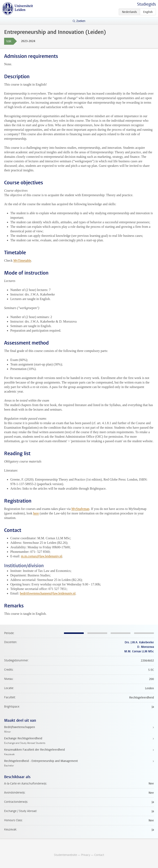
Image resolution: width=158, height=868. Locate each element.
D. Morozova (146, 647)
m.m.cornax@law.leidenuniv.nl (42, 556)
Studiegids (146, 4)
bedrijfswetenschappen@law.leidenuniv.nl (48, 593)
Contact (99, 855)
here (36, 513)
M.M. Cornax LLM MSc (139, 651)
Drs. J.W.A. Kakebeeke (139, 642)
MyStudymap (80, 509)
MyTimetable (22, 261)
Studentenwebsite (65, 855)
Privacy (86, 855)
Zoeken (81, 21)
